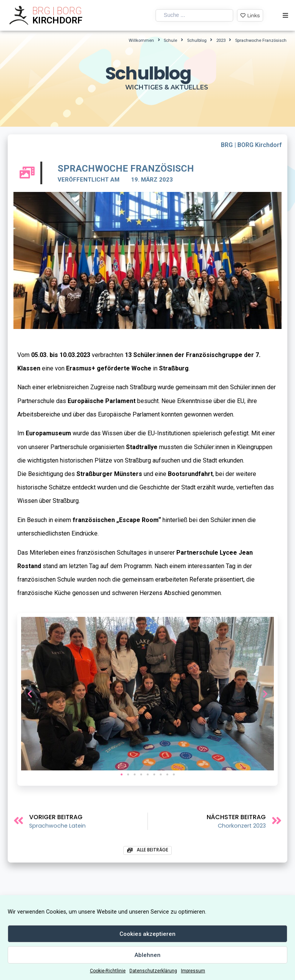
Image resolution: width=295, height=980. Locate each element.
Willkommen (141, 40)
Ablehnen (147, 955)
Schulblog (197, 40)
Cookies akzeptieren (147, 934)
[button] (122, 774)
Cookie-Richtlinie (108, 971)
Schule (170, 40)
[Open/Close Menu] (285, 16)
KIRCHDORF (57, 20)
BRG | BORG (57, 11)
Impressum (193, 971)
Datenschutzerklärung (153, 971)
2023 (221, 40)
